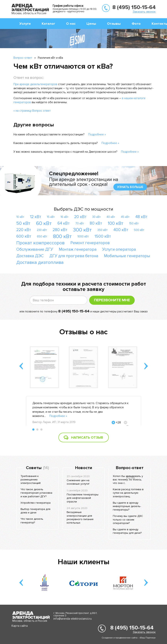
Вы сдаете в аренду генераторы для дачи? (127, 531)
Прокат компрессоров (40, 243)
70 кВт (80, 223)
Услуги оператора (119, 249)
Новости (84, 468)
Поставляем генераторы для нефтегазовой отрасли (83, 498)
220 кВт (24, 230)
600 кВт (24, 236)
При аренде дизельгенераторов (35, 84)
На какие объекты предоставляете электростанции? (49, 134)
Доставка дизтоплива (40, 262)
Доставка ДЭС (30, 256)
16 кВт (64, 217)
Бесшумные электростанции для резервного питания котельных (80, 517)
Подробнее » (97, 134)
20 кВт (80, 217)
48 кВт (141, 217)
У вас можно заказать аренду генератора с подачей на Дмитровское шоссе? (65, 152)
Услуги (25, 24)
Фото (136, 24)
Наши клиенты (84, 562)
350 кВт (103, 230)
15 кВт (51, 217)
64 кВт (64, 223)
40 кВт (111, 217)
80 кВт (96, 223)
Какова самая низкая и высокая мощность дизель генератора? (56, 143)
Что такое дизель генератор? (32, 521)
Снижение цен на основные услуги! (78, 482)
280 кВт (60, 230)
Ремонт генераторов (90, 243)
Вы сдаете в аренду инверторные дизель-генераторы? (127, 506)
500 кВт (139, 230)
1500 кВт (103, 236)
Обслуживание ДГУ (35, 249)
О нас (71, 24)
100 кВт (116, 223)
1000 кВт (83, 236)
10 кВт (20, 217)
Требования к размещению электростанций (31, 480)
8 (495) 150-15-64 (134, 7)
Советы (34, 468)
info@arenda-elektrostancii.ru (73, 619)
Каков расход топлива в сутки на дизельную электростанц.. (128, 493)
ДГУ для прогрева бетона (74, 256)
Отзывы (114, 24)
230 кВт (42, 230)
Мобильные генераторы (127, 256)
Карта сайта (20, 626)
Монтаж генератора (78, 249)
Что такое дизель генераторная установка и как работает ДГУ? (36, 493)
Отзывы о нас (83, 332)
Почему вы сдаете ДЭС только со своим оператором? (128, 519)
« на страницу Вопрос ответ (32, 111)
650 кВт (42, 236)
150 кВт (134, 223)
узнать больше (130, 187)
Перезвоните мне (112, 300)
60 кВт (44, 223)
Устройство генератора (36, 503)
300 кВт (82, 230)
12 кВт (36, 217)
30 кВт (96, 217)
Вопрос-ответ (23, 58)
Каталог (48, 24)
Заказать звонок (144, 12)
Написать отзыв (87, 437)
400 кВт (121, 230)
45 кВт (125, 217)
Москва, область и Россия (29, 13)
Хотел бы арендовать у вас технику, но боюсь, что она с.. (128, 480)
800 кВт (62, 236)
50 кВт (23, 223)
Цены (91, 24)
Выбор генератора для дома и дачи (35, 511)
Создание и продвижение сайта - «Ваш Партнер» (129, 638)
